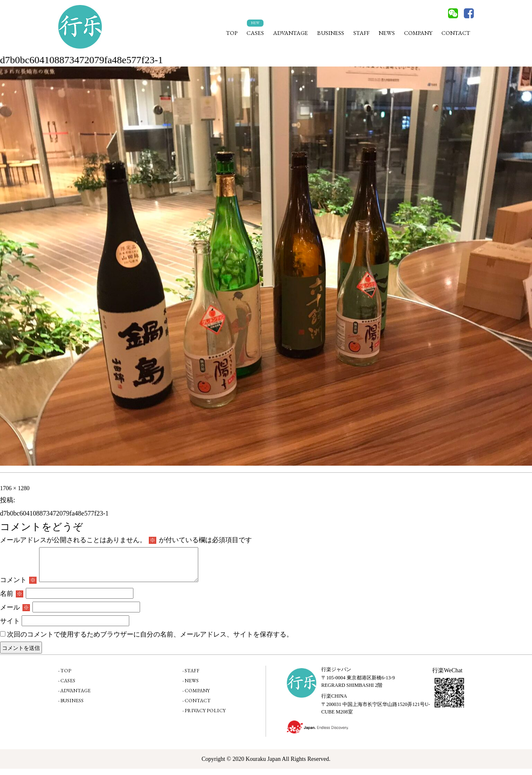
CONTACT (456, 33)
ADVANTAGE (291, 33)
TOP (232, 33)
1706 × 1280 (15, 488)
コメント (18, 586)
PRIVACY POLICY (205, 717)
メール (15, 613)
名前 (12, 600)
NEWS (387, 33)
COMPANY (418, 33)
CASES (255, 33)
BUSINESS (331, 33)
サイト (10, 627)
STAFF (361, 33)
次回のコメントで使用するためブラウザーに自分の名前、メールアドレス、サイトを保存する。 (150, 640)
